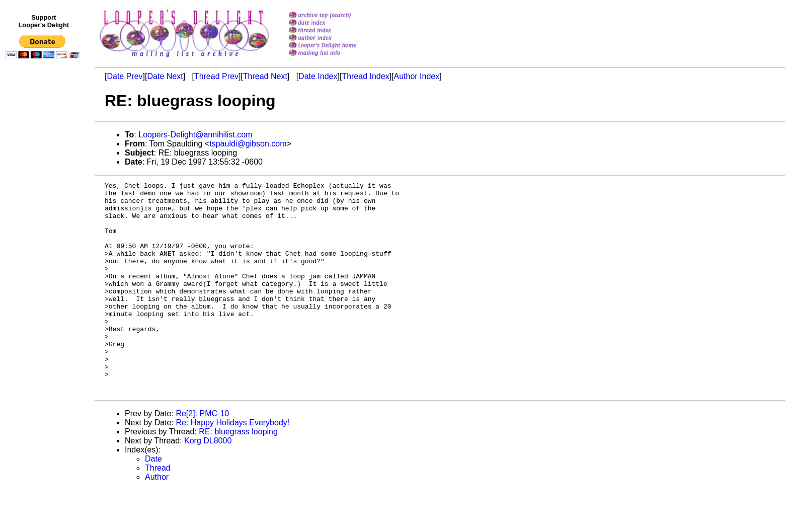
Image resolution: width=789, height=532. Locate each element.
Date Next (165, 76)
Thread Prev (216, 76)
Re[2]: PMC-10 (202, 456)
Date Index (318, 76)
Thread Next (265, 76)
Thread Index (365, 76)
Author (157, 519)
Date (153, 501)
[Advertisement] (44, 270)
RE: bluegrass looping (238, 474)
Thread (158, 510)
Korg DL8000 (208, 483)
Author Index (417, 76)
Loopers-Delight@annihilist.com (195, 135)
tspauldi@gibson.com (248, 144)
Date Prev (125, 76)
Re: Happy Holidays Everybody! (232, 465)
